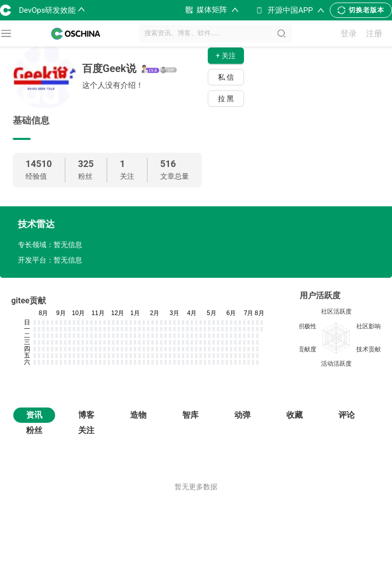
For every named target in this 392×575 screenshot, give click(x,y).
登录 (349, 33)
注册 (374, 33)
